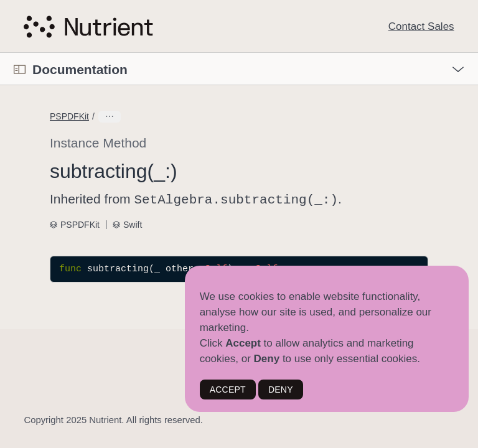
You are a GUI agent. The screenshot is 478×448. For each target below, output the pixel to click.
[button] (0, 53)
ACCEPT (228, 390)
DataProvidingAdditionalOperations (166, 116)
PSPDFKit (69, 116)
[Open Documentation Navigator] (20, 69)
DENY (281, 390)
